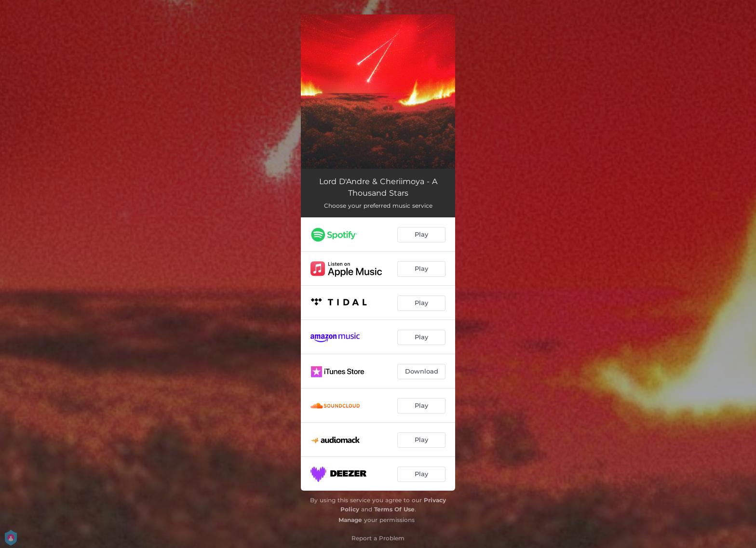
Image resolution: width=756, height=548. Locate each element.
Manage (350, 520)
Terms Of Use (394, 509)
